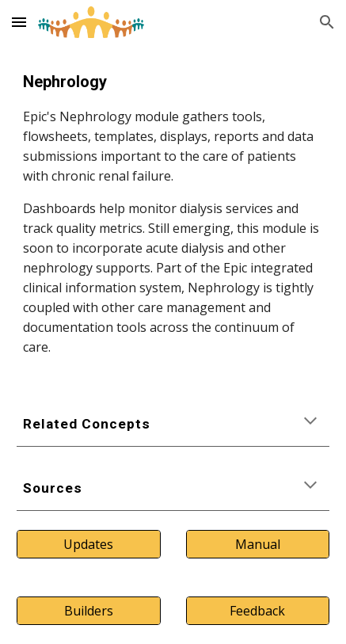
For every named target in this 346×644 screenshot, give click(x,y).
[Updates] (89, 544)
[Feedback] (258, 611)
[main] (173, 213)
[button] (19, 22)
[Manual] (258, 544)
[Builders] (89, 611)
